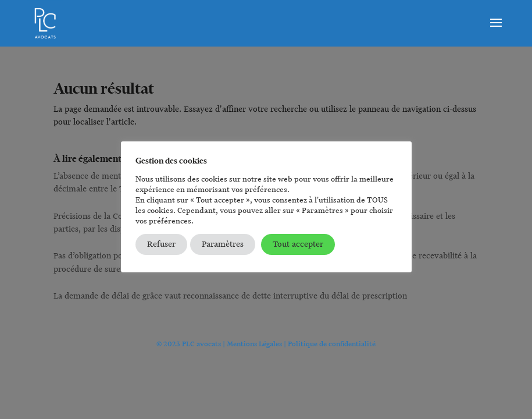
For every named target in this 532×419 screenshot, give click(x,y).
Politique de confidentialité (332, 344)
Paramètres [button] (223, 244)
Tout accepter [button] (298, 244)
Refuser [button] (161, 244)
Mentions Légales (254, 344)
